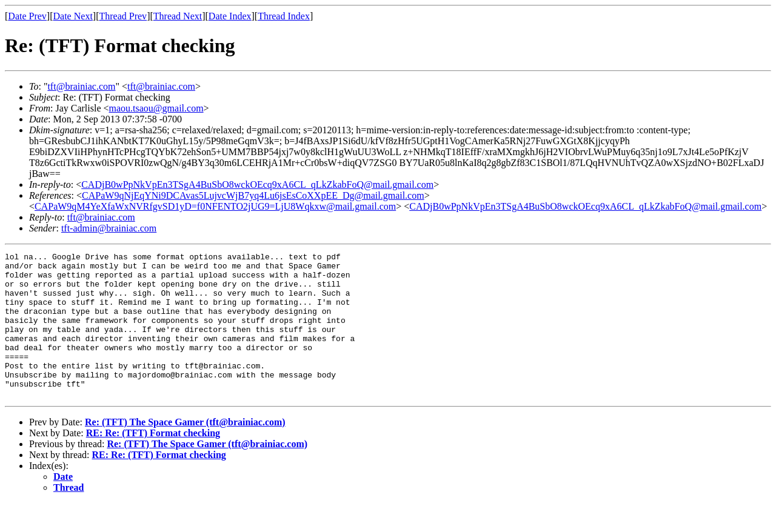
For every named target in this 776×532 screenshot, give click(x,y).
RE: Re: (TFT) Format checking (153, 462)
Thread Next (178, 16)
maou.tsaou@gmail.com (156, 108)
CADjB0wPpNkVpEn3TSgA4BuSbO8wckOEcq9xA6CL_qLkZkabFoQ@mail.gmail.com (257, 185)
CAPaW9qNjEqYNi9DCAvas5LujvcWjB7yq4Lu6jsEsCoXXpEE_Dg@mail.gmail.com (253, 195)
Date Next (73, 16)
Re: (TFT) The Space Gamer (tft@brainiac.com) (185, 451)
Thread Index (284, 16)
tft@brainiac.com (81, 86)
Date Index (230, 16)
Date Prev (27, 16)
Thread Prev (123, 16)
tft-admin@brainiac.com (109, 228)
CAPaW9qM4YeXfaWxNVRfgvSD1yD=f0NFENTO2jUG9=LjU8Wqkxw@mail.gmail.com (215, 206)
